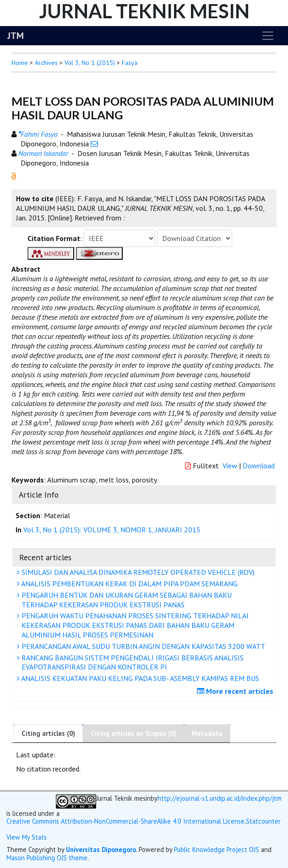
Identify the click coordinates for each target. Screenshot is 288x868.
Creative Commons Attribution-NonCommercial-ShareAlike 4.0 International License (125, 821)
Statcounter (263, 821)
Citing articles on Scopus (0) (133, 733)
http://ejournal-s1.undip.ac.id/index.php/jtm (220, 798)
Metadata (207, 733)
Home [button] (20, 63)
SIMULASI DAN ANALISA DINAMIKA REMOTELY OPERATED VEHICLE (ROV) (137, 572)
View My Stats (27, 837)
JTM (16, 36)
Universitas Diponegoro (101, 849)
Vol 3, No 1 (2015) (90, 63)
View (230, 466)
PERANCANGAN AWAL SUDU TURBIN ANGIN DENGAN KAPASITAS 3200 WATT (142, 646)
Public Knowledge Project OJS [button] (217, 849)
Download (259, 466)
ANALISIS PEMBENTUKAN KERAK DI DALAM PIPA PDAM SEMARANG (128, 584)
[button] (14, 175)
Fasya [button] (130, 63)
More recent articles (236, 691)
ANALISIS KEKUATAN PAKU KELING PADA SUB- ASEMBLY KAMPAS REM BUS (139, 678)
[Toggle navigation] (268, 36)
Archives (46, 63)
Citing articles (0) (48, 733)
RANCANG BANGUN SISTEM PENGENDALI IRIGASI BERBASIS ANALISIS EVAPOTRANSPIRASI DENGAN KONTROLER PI (131, 662)
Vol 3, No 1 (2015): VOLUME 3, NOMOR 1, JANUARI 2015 (112, 530)
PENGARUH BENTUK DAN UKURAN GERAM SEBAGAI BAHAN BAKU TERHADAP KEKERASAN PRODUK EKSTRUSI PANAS (125, 600)
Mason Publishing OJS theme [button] (47, 858)
